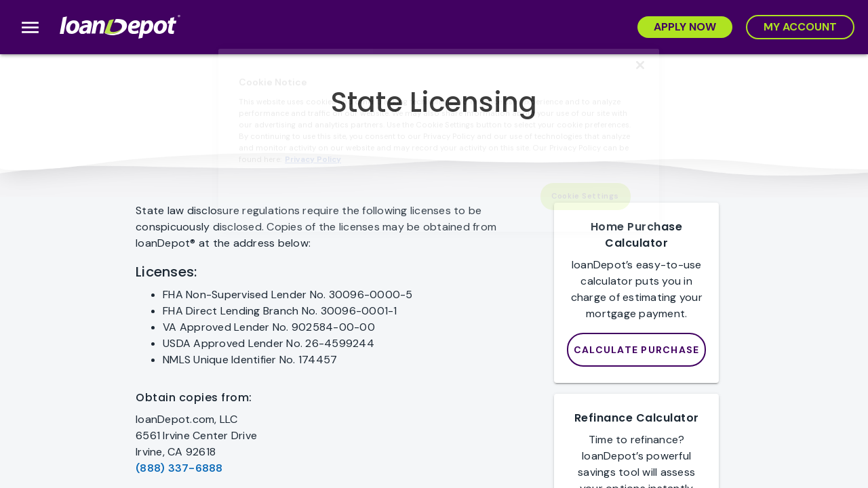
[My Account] (800, 27)
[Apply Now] (685, 27)
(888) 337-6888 (179, 468)
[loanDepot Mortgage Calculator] (637, 350)
